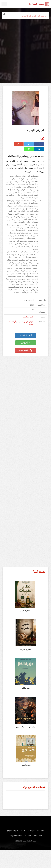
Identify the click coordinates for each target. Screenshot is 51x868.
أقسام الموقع (25, 350)
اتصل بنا (23, 830)
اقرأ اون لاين (27, 343)
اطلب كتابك (37, 835)
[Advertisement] (26, 44)
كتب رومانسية (28, 317)
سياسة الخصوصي (16, 835)
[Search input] (26, 16)
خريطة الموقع (12, 830)
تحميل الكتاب (26, 335)
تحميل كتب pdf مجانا (36, 830)
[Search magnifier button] (4, 14)
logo (39, 4)
